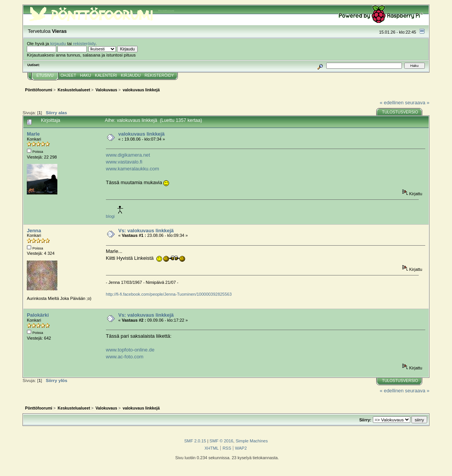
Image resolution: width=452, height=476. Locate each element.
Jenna (34, 231)
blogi (110, 216)
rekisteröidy (84, 43)
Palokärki (38, 315)
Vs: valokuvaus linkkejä (146, 231)
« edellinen (392, 103)
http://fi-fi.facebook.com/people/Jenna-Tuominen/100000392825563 (169, 294)
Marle (33, 134)
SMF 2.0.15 (195, 441)
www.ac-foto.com (125, 357)
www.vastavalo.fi (124, 162)
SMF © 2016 (221, 441)
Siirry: (366, 420)
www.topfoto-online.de (130, 350)
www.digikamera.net (128, 155)
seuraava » (417, 103)
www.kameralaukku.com (133, 169)
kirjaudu (58, 43)
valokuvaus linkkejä (141, 134)
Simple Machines (252, 441)
